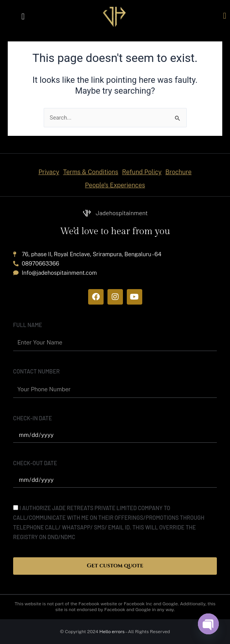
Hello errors (112, 632)
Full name (28, 325)
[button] (23, 16)
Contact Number (37, 371)
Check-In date (33, 418)
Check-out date (35, 463)
